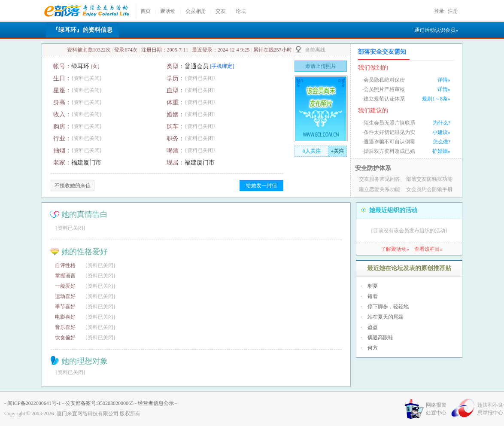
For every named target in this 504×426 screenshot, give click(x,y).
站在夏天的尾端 (386, 317)
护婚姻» (441, 151)
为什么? (442, 123)
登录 (439, 11)
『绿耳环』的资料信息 (82, 30)
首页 (146, 11)
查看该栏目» (428, 249)
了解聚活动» (395, 249)
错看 (373, 296)
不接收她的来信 (73, 186)
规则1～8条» (436, 99)
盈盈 (373, 327)
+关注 (338, 151)
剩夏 (373, 286)
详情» (444, 80)
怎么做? (442, 142)
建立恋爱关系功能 (380, 189)
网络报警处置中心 (436, 409)
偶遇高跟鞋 (380, 338)
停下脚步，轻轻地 (388, 307)
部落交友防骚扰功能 (429, 179)
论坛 (241, 11)
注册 (453, 11)
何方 (373, 348)
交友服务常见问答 (380, 179)
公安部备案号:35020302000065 (99, 403)
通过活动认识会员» (436, 30)
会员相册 (196, 11)
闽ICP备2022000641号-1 (34, 403)
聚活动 (168, 11)
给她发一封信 (261, 186)
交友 (221, 11)
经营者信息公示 (156, 403)
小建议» (441, 132)
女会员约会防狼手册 (429, 189)
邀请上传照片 (321, 66)
